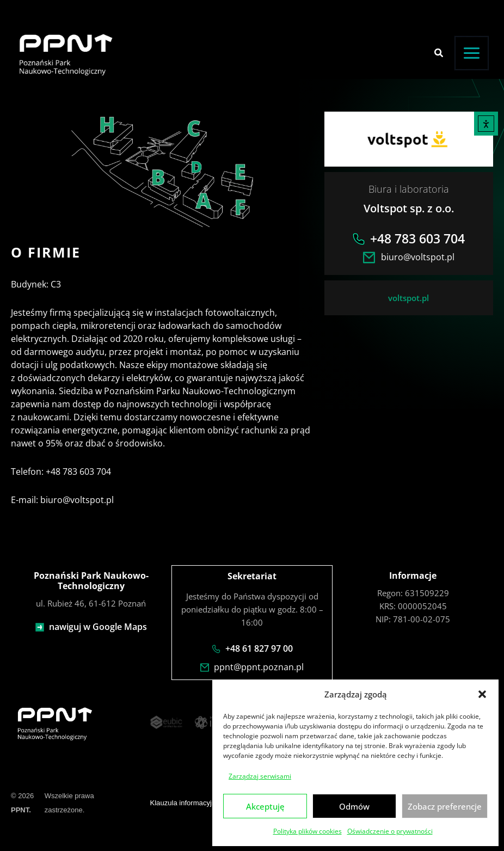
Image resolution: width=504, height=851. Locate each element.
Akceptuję (265, 806)
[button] (482, 694)
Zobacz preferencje (445, 806)
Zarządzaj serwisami (260, 776)
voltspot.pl (408, 298)
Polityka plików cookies (308, 831)
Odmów (354, 806)
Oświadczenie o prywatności (390, 831)
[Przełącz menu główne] (472, 53)
